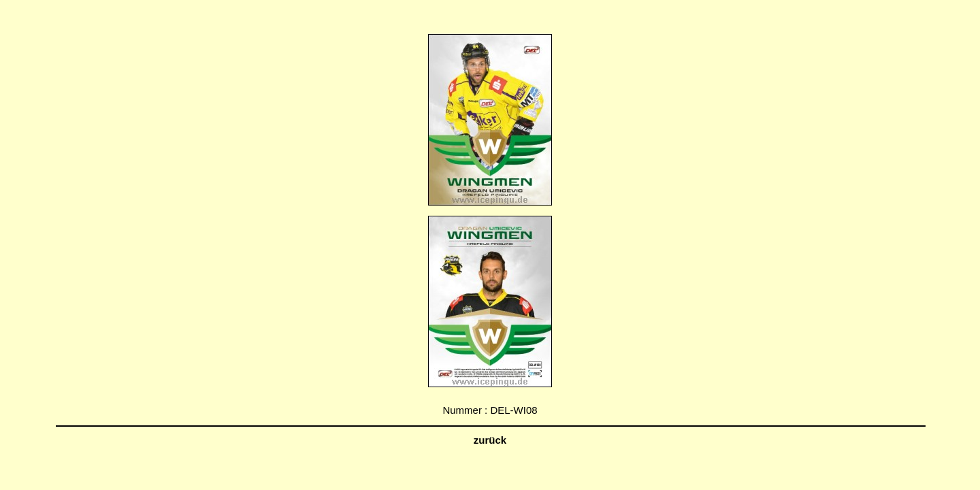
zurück (490, 440)
